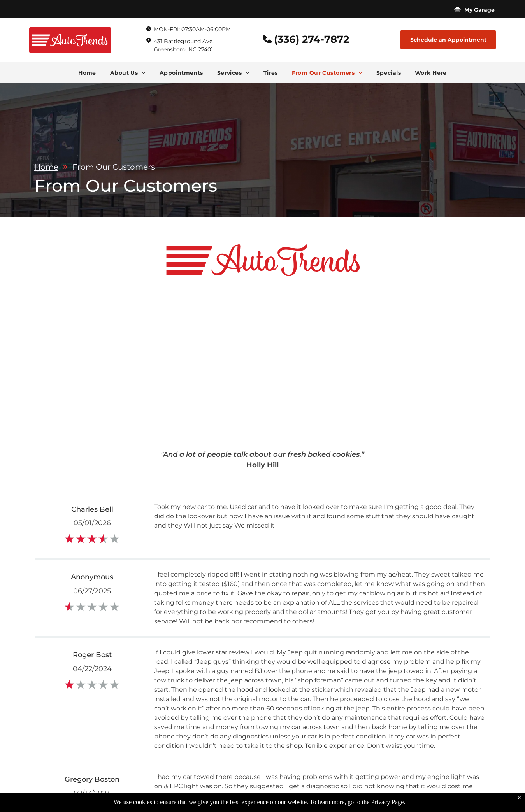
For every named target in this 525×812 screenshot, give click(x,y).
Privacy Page (387, 802)
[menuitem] (87, 73)
